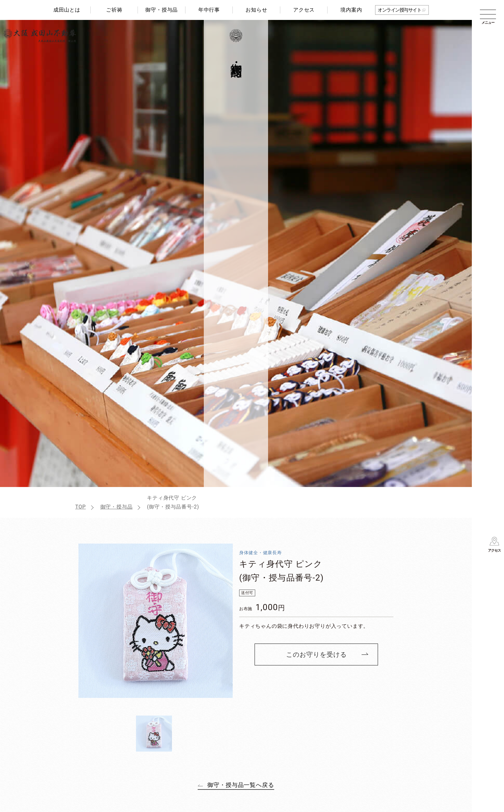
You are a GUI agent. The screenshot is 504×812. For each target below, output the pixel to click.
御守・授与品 (162, 10)
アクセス (304, 10)
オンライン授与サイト (399, 10)
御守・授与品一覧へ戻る (241, 785)
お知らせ (256, 10)
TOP (81, 507)
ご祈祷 (114, 10)
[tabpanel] (156, 621)
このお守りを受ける (316, 654)
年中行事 (209, 10)
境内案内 (351, 10)
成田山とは (67, 10)
